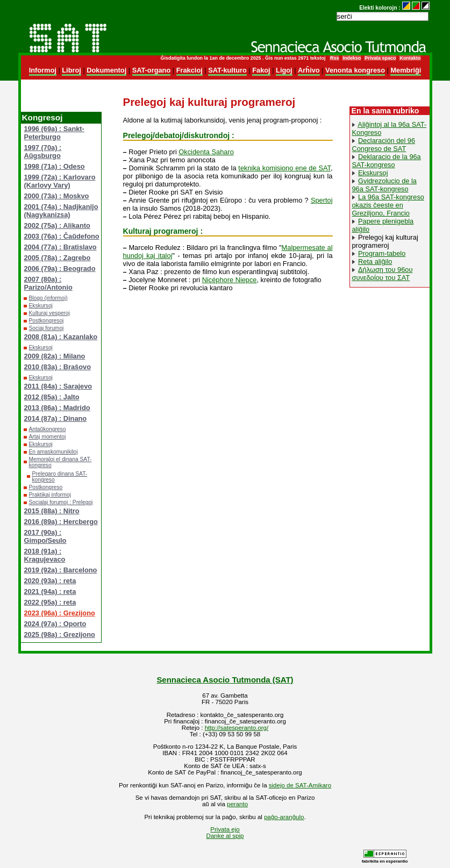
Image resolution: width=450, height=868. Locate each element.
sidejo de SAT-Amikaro (300, 785)
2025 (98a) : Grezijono (60, 634)
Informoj (43, 70)
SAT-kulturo (227, 70)
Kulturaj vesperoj (49, 313)
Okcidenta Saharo (206, 152)
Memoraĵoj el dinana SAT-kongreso (60, 462)
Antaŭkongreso (48, 429)
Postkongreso (46, 487)
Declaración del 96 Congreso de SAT (384, 145)
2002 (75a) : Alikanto (57, 225)
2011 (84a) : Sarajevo (58, 386)
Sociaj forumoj (47, 328)
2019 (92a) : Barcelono (61, 570)
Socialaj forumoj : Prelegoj (61, 502)
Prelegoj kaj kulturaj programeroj (385, 241)
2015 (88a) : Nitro (52, 511)
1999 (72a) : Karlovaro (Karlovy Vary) (60, 181)
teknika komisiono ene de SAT (284, 168)
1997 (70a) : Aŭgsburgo (43, 152)
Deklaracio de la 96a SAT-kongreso (387, 161)
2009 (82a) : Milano (55, 356)
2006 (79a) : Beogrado (60, 268)
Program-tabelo (382, 253)
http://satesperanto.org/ (237, 728)
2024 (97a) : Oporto (55, 624)
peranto (237, 804)
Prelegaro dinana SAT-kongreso (60, 477)
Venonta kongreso (355, 70)
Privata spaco (380, 58)
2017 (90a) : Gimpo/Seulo (45, 536)
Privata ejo (225, 829)
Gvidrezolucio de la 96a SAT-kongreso (384, 185)
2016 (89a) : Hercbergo (61, 522)
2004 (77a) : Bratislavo (60, 247)
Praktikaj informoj (50, 495)
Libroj (72, 70)
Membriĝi (406, 70)
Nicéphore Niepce (230, 280)
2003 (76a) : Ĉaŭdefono (62, 236)
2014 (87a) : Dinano (56, 418)
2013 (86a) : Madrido (57, 408)
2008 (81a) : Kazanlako (61, 337)
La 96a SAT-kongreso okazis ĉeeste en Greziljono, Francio (388, 205)
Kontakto (410, 58)
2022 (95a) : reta (50, 602)
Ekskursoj (41, 306)
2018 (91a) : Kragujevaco (45, 555)
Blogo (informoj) (48, 298)
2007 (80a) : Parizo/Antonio (48, 283)
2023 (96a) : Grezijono (60, 613)
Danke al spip (225, 836)
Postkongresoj (47, 321)
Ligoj (284, 70)
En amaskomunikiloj (53, 452)
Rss (334, 58)
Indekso (352, 58)
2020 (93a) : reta (50, 581)
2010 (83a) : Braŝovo (58, 367)
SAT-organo (152, 70)
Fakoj (261, 70)
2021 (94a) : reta (50, 591)
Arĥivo (309, 70)
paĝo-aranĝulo (284, 817)
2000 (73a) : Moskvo (57, 196)
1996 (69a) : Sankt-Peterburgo (54, 133)
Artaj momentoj (48, 437)
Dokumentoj (106, 70)
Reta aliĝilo (375, 261)
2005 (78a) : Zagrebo (58, 258)
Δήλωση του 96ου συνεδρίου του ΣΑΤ (383, 274)
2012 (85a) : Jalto (52, 397)
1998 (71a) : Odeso (55, 166)
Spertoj (322, 200)
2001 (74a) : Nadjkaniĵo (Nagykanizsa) (61, 211)
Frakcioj (190, 70)
